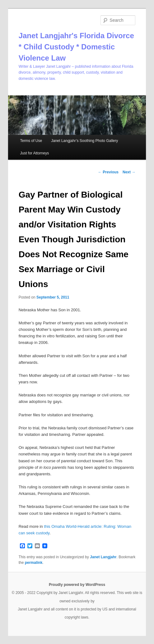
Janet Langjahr (103, 557)
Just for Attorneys (34, 153)
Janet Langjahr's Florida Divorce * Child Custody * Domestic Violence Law (76, 47)
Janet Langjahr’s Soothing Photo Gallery (84, 141)
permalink (34, 563)
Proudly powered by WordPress (77, 585)
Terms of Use (31, 141)
